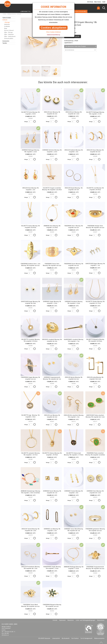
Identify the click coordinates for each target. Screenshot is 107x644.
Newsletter (71, 619)
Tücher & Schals (7, 18)
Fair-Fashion (75, 637)
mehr (3, 89)
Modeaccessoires (80, 11)
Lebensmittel (26, 11)
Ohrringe (7, 22)
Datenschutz (101, 619)
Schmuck (19, 14)
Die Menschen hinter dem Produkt (76, 46)
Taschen (5, 43)
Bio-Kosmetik (66, 637)
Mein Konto (98, 2)
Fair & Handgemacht (86, 637)
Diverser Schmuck (9, 30)
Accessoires (6, 41)
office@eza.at (5, 634)
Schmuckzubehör (9, 38)
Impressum (62, 619)
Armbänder (7, 26)
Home (5, 14)
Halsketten (7, 24)
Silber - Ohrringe (8, 32)
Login (104, 2)
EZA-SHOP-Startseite (44, 637)
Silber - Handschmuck (10, 36)
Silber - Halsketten (9, 34)
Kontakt (55, 619)
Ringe (6, 28)
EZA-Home (90, 2)
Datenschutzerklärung (53, 35)
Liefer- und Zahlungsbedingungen (86, 619)
